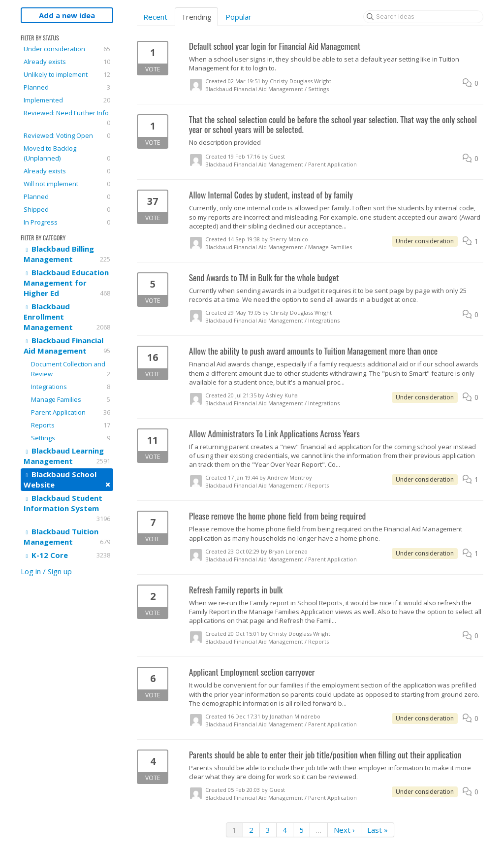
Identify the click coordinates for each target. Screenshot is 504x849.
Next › (344, 830)
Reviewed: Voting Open (67, 135)
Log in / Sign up (46, 571)
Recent (155, 17)
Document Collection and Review (71, 369)
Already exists (67, 62)
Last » (378, 830)
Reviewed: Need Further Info (67, 118)
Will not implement (67, 184)
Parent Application (71, 412)
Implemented (67, 100)
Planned (67, 87)
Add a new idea (67, 15)
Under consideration (67, 49)
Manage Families (71, 399)
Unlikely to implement (67, 74)
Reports (71, 425)
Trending (196, 17)
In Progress (67, 222)
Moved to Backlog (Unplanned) (67, 153)
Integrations (71, 387)
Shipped (67, 209)
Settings (71, 438)
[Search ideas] (423, 17)
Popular (238, 17)
